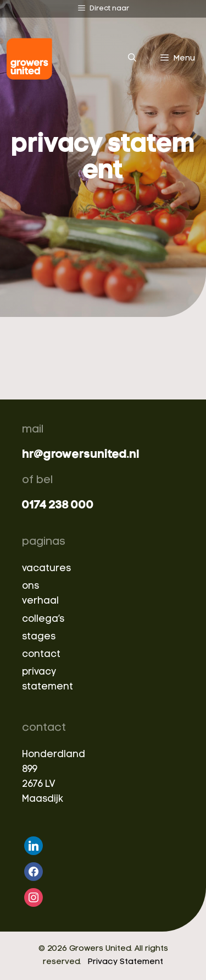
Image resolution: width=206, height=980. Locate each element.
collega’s (43, 619)
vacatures (46, 569)
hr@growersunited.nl (80, 455)
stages (39, 637)
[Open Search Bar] (132, 59)
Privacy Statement (126, 962)
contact (41, 655)
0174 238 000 (58, 505)
